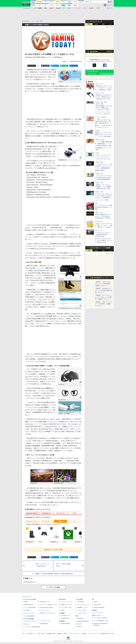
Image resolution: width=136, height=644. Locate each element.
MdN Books (80, 618)
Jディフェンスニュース (83, 605)
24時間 (96, 24)
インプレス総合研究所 (30, 607)
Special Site (94, 52)
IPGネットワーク (96, 615)
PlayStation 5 (46, 513)
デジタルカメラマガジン (30, 621)
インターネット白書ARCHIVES (32, 627)
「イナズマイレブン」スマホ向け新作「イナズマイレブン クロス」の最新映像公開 (104, 166)
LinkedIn (75, 66)
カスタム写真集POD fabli (101, 621)
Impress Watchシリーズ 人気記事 (100, 248)
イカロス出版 (79, 599)
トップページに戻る (53, 587)
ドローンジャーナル (29, 613)
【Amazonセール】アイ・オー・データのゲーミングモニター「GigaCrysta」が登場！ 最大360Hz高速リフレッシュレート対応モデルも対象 (104, 90)
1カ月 (110, 24)
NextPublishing (44, 624)
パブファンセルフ (99, 613)
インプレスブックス (45, 621)
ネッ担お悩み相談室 (29, 616)
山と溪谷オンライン (66, 615)
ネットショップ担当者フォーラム (49, 605)
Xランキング (94, 71)
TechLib (79, 626)
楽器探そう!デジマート (67, 605)
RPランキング (93, 74)
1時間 (89, 24)
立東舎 (63, 610)
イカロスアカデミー (83, 613)
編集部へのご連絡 (62, 634)
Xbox (60, 521)
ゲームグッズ (60, 513)
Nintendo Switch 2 (32, 513)
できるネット (27, 624)
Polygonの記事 (44, 271)
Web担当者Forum (29, 605)
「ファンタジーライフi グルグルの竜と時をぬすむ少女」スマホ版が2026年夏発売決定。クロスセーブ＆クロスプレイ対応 (104, 179)
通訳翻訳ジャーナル (83, 607)
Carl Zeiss (54, 427)
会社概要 (84, 634)
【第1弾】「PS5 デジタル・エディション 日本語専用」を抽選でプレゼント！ (103, 284)
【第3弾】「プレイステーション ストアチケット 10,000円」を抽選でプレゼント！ (103, 297)
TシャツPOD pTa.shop (100, 618)
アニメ (75, 513)
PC (64, 8)
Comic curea (97, 605)
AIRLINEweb (81, 602)
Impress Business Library (47, 607)
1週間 (103, 24)
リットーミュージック (67, 602)
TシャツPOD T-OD (66, 607)
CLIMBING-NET (65, 618)
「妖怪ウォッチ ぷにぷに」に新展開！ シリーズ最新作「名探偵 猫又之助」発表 (103, 187)
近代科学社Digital (65, 624)
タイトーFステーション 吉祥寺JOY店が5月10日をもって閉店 (104, 207)
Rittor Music (62, 599)
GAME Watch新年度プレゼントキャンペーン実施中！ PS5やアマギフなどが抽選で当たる (101, 278)
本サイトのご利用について (29, 634)
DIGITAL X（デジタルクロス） (48, 613)
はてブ (56, 66)
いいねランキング (107, 74)
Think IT (26, 602)
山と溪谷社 (62, 613)
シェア (47, 66)
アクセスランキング (96, 22)
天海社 (96, 602)
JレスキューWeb (82, 610)
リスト (38, 66)
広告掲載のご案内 (51, 634)
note (65, 66)
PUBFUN (94, 610)
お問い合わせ (41, 634)
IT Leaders (27, 610)
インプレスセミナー (45, 610)
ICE (93, 599)
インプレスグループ (93, 634)
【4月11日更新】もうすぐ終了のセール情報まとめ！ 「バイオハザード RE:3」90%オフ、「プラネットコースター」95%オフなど (104, 110)
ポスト (33, 66)
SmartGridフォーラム (46, 602)
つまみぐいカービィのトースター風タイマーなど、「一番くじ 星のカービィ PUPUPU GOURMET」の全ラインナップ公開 (104, 227)
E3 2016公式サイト (30, 582)
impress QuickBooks (99, 607)
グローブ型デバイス (72, 429)
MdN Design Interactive (83, 621)
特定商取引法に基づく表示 (107, 634)
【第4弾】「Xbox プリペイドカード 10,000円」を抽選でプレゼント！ (104, 304)
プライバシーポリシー (74, 634)
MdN (77, 616)
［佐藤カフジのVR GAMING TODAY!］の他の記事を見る (53, 574)
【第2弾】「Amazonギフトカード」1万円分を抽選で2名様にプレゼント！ (104, 290)
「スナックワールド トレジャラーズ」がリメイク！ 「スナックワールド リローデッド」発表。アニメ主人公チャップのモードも (104, 159)
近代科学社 (62, 621)
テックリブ (78, 624)
